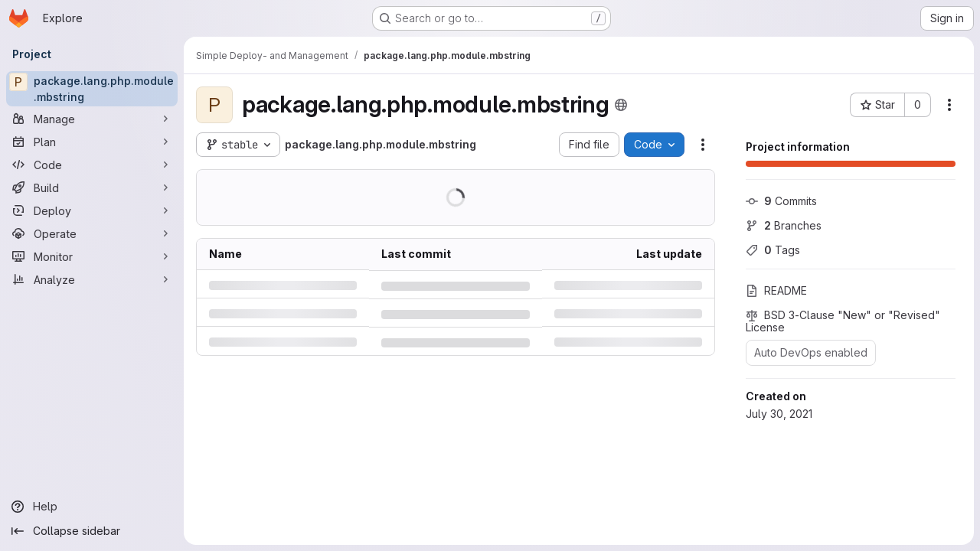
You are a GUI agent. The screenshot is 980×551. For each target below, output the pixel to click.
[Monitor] (92, 256)
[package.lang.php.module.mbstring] (92, 89)
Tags (773, 250)
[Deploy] (92, 210)
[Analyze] (92, 279)
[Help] (92, 507)
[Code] (92, 165)
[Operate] (92, 233)
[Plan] (92, 142)
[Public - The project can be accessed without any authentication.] (621, 105)
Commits (781, 201)
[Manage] (92, 119)
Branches (784, 225)
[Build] (92, 187)
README (776, 290)
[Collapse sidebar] (92, 531)
